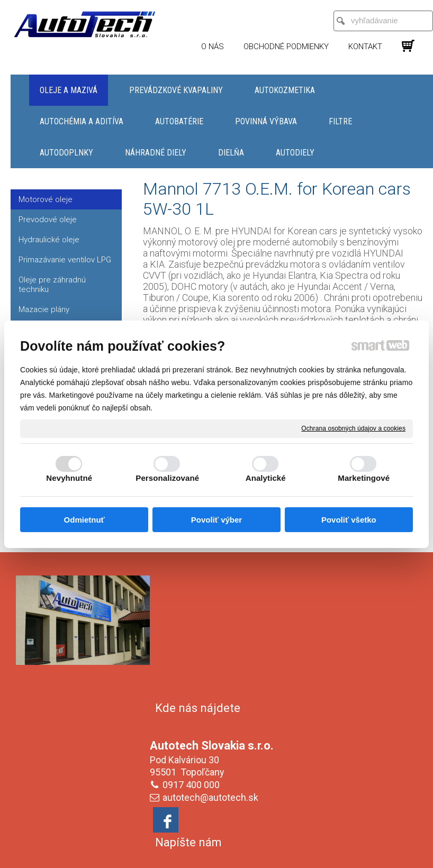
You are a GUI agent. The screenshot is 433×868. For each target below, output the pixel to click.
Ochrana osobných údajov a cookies (353, 428)
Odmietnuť (84, 520)
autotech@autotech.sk (213, 671)
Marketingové (364, 478)
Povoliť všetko (349, 520)
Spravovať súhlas (217, 848)
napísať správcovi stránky (231, 839)
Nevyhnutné (69, 478)
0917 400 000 (193, 659)
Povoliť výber (216, 520)
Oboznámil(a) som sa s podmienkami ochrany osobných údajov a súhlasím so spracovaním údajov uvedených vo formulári (353, 765)
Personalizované (167, 478)
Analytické (266, 478)
